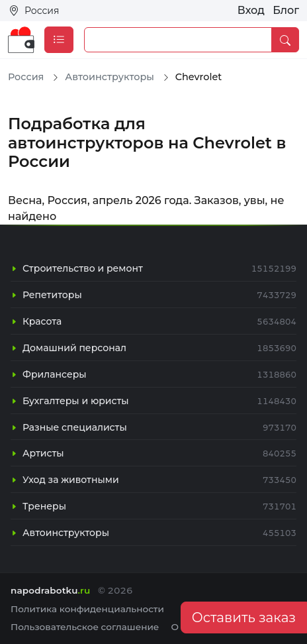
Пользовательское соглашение (85, 627)
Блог (286, 10)
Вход (251, 10)
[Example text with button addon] (178, 40)
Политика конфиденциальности (87, 609)
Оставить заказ (244, 617)
